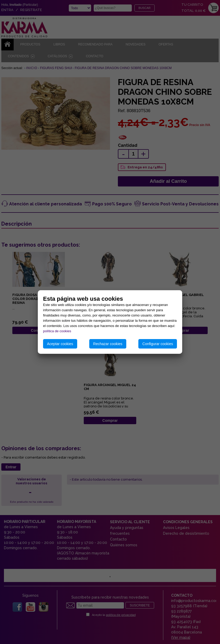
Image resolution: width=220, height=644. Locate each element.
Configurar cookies (158, 344)
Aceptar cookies (60, 344)
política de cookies (57, 331)
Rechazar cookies (108, 344)
